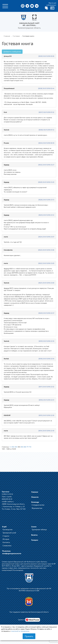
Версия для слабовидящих (51, 4)
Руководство (8, 529)
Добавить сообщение (12, 52)
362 (13, 447)
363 (16, 447)
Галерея (35, 540)
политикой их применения (20, 631)
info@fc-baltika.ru (8, 501)
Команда (35, 502)
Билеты (34, 535)
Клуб (4, 527)
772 (30, 447)
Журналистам (37, 508)
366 (25, 447)
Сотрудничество (38, 505)
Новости (35, 497)
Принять (29, 636)
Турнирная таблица (39, 529)
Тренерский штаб (9, 533)
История (6, 539)
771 (28, 447)
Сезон (34, 527)
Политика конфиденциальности (12, 552)
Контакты (6, 542)
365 (22, 447)
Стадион (6, 536)
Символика (7, 545)
